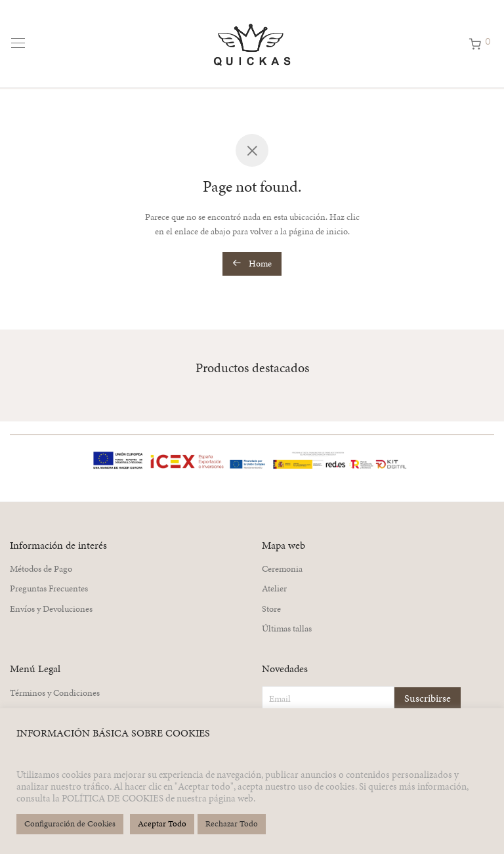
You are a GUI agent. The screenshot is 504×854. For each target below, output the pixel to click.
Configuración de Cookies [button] (70, 824)
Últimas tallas (287, 629)
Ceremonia (282, 569)
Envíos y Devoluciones (51, 609)
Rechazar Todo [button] (232, 824)
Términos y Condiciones (55, 693)
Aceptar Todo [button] (162, 824)
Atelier (274, 588)
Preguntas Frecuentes (49, 588)
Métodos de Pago (41, 569)
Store (271, 609)
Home (252, 264)
